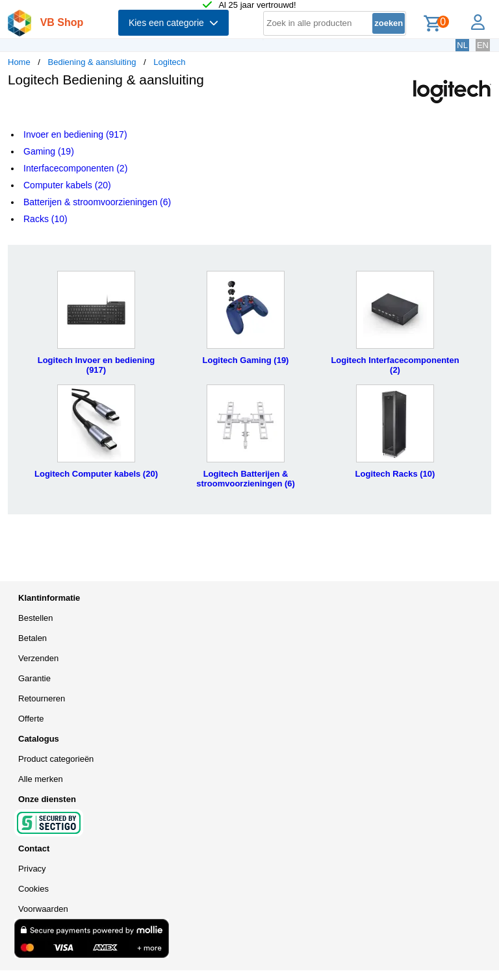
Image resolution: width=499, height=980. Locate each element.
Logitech (169, 62)
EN (483, 45)
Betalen (32, 638)
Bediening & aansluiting (92, 62)
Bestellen (35, 618)
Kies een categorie (173, 23)
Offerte (31, 719)
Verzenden (38, 658)
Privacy (32, 869)
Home (19, 62)
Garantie (34, 678)
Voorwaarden (43, 909)
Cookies (33, 889)
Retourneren (42, 698)
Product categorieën (56, 759)
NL (462, 45)
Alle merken (41, 779)
